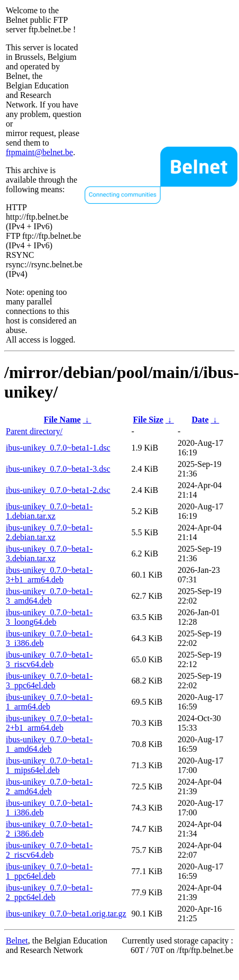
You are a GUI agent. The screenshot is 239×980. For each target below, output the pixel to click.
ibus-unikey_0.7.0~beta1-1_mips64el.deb (49, 765)
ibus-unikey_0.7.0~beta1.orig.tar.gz (66, 914)
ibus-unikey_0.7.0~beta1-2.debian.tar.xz (49, 532)
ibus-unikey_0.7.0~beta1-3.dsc (58, 469)
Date (200, 420)
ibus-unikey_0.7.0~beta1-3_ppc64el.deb (49, 681)
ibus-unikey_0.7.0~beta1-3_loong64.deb (49, 617)
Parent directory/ (34, 431)
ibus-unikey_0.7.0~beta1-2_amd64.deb (49, 786)
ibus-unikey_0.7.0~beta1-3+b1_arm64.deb (49, 575)
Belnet (17, 941)
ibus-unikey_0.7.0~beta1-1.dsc (58, 448)
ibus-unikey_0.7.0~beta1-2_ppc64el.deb (49, 892)
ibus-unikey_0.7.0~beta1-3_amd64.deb (49, 596)
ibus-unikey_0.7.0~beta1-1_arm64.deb (49, 702)
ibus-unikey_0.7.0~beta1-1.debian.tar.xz (49, 511)
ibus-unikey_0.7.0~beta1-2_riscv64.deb (49, 850)
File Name (62, 420)
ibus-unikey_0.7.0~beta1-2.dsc (58, 490)
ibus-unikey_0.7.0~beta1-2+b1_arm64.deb (49, 723)
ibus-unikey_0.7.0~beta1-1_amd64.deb (49, 744)
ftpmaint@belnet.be (39, 152)
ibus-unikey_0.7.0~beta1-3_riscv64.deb (49, 659)
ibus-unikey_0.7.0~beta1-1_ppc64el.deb (49, 871)
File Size (148, 420)
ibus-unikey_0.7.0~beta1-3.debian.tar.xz (49, 554)
